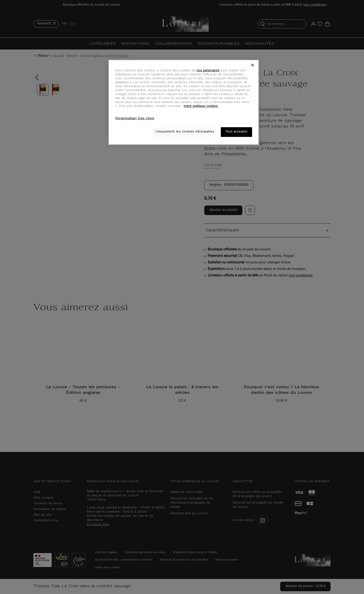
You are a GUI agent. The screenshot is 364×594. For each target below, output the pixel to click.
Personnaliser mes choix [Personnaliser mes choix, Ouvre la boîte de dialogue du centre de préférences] (135, 119)
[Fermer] (253, 65)
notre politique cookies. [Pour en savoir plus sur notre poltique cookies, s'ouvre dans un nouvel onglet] (201, 106)
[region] (184, 102)
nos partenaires (208, 71)
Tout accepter (236, 132)
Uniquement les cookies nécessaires (185, 132)
